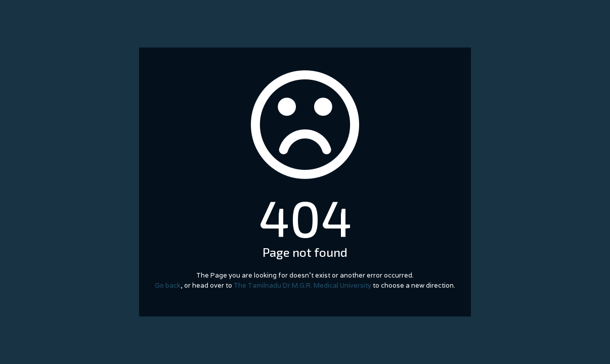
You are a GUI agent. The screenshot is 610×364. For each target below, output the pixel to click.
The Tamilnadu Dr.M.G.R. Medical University (302, 285)
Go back (168, 285)
